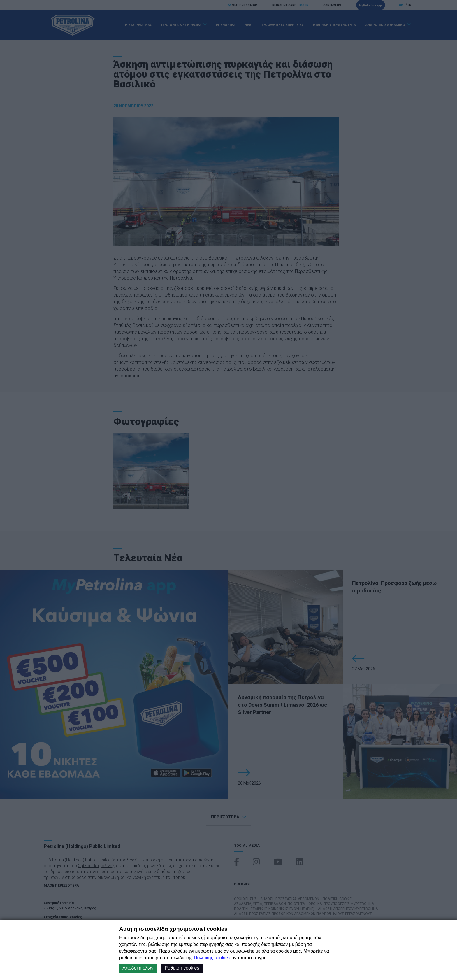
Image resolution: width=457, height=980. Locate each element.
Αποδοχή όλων (138, 968)
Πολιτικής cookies (212, 958)
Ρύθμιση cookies (182, 968)
